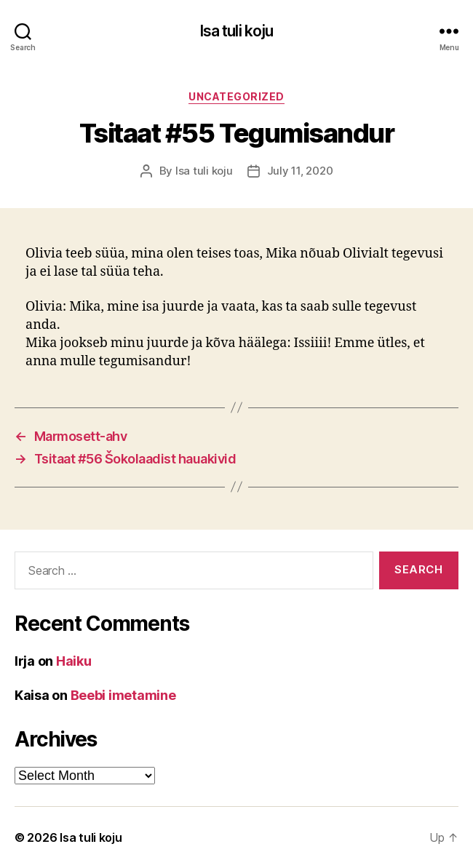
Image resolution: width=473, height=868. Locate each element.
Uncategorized (236, 96)
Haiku (74, 661)
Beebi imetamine (123, 695)
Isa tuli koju (237, 31)
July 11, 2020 (300, 171)
